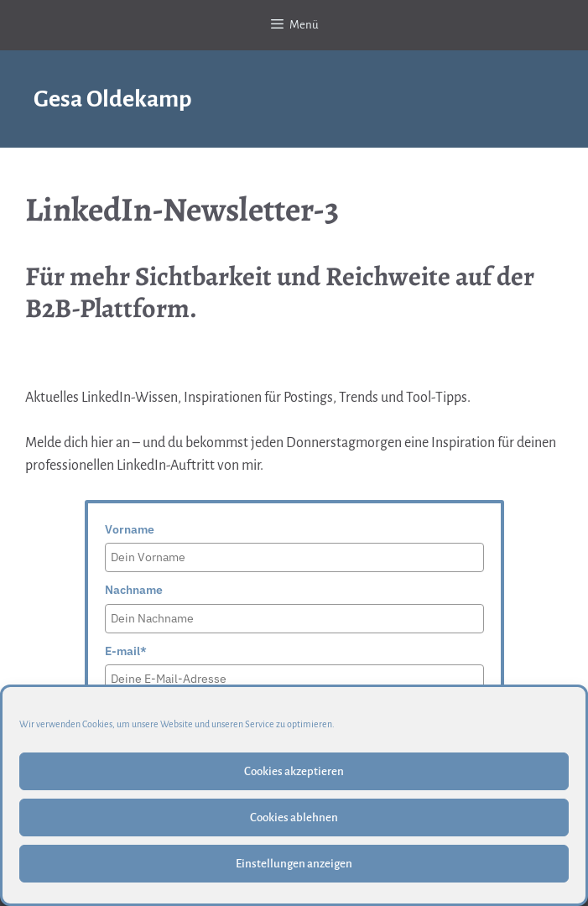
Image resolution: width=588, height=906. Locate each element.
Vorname (130, 529)
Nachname (134, 590)
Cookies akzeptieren (294, 771)
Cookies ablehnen (294, 817)
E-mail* (126, 651)
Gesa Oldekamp (113, 99)
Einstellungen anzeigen (294, 864)
